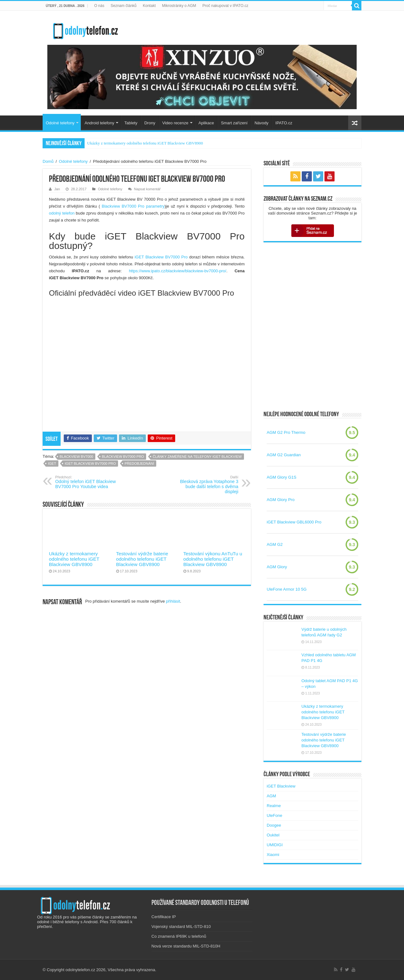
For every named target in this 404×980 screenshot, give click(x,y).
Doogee (274, 825)
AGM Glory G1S (282, 477)
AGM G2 (275, 544)
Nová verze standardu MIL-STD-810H (186, 946)
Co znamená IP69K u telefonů (179, 936)
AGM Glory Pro (281, 500)
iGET (52, 463)
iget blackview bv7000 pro (90, 463)
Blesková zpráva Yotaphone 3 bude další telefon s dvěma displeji (206, 485)
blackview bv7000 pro (123, 457)
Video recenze (175, 123)
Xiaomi (273, 855)
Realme (274, 806)
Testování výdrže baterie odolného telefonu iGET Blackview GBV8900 (142, 559)
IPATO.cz (284, 123)
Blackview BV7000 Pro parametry (133, 206)
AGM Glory (277, 567)
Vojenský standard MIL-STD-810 (181, 927)
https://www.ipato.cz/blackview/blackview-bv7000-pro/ (178, 271)
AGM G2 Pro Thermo (286, 432)
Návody (261, 123)
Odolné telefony (60, 123)
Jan (57, 189)
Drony (150, 123)
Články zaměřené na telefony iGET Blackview (197, 457)
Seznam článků (123, 6)
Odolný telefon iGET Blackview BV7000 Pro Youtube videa (88, 482)
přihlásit (173, 601)
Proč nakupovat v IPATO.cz (225, 6)
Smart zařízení (234, 123)
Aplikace (206, 123)
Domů (48, 161)
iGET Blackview (281, 786)
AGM (271, 796)
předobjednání (140, 463)
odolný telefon (62, 213)
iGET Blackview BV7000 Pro (161, 257)
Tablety (131, 123)
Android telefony (99, 123)
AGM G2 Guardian (284, 455)
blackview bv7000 (76, 457)
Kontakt (149, 6)
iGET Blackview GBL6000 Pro (294, 522)
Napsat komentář (147, 189)
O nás (99, 6)
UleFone (274, 815)
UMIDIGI (275, 845)
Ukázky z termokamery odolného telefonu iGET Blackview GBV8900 (145, 143)
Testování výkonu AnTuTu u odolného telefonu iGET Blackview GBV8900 (213, 559)
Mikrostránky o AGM (179, 6)
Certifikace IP (164, 917)
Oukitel (273, 835)
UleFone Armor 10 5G (287, 589)
